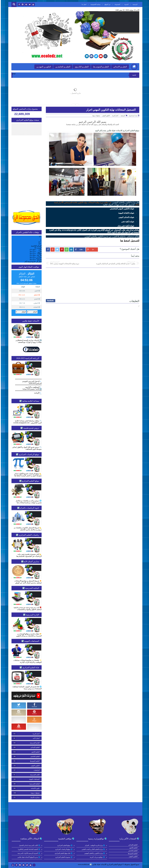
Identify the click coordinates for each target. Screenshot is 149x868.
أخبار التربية (114, 116)
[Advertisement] (92, 283)
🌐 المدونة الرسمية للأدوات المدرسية (28, 853)
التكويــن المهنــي (43, 67)
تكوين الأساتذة (34, 788)
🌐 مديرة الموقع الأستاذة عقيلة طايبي (28, 857)
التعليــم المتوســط (100, 67)
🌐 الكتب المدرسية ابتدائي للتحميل (29, 845)
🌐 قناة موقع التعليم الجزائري (63, 853)
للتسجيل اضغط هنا (129, 241)
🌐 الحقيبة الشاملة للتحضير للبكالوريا (28, 849)
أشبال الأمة (35, 738)
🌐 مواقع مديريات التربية (97, 857)
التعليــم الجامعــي (62, 67)
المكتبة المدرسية (34, 784)
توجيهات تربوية (95, 116)
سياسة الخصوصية (95, 4)
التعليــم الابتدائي (119, 67)
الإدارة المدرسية (34, 743)
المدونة (126, 4)
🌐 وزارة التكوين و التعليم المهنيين (94, 853)
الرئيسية (134, 4)
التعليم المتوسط (34, 761)
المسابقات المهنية (34, 779)
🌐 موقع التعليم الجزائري (64, 845)
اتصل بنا (83, 4)
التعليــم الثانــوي (81, 67)
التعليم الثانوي (35, 752)
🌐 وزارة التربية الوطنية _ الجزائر (94, 845)
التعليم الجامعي (34, 756)
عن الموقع (107, 4)
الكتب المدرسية (34, 775)
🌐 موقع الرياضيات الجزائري (63, 849)
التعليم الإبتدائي (34, 747)
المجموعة (117, 4)
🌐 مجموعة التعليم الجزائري (63, 857)
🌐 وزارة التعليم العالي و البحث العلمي (93, 849)
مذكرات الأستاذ (34, 797)
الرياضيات (36, 770)
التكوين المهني (105, 116)
